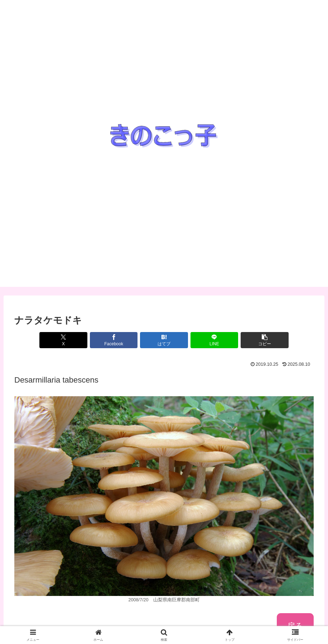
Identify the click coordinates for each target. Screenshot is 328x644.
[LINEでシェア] (214, 340)
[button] (265, 340)
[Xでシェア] (63, 340)
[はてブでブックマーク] (164, 340)
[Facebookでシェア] (114, 340)
